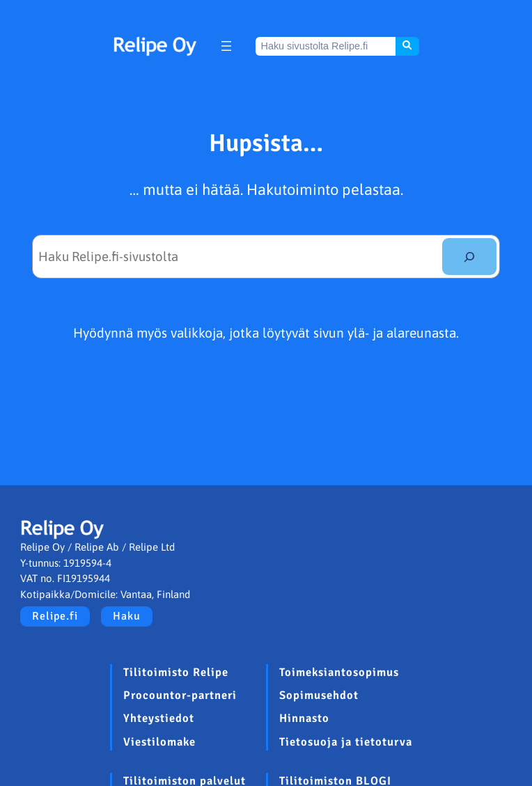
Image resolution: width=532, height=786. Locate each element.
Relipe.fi (55, 616)
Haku (127, 616)
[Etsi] (469, 257)
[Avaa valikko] (226, 46)
